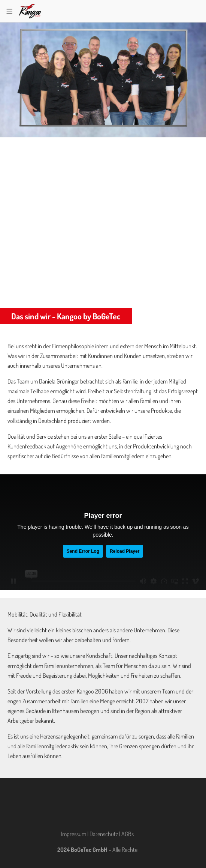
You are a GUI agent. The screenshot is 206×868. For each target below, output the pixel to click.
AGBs (128, 834)
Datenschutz (104, 834)
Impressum (74, 834)
